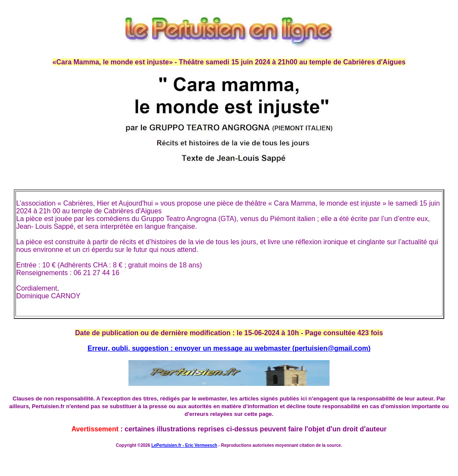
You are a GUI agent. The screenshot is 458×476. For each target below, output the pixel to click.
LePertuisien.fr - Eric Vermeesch (184, 445)
